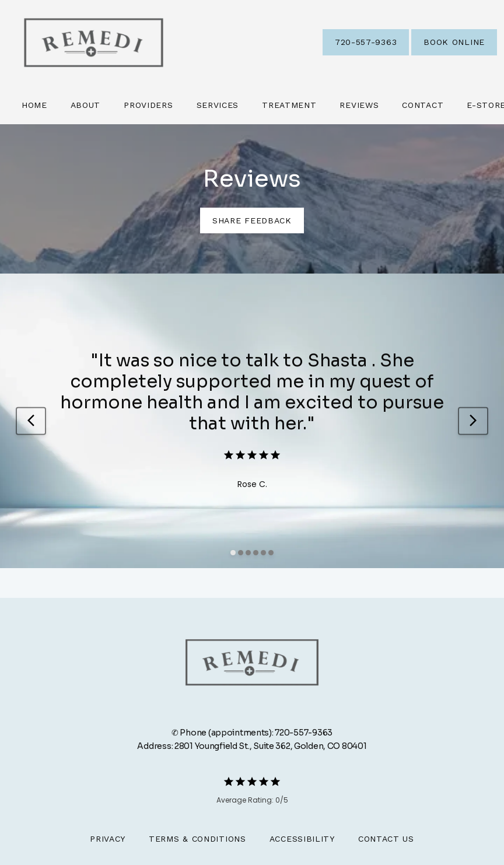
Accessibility (302, 839)
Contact (423, 105)
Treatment (289, 105)
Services (218, 105)
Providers (148, 105)
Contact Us (386, 839)
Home (34, 105)
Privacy (108, 839)
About (86, 105)
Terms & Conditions (197, 839)
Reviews (359, 105)
